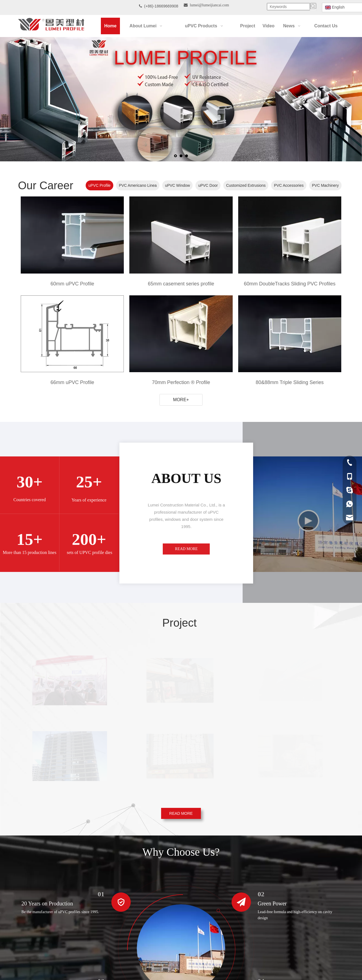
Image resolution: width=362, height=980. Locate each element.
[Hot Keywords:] (313, 6)
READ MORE (186, 549)
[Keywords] (288, 7)
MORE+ (181, 400)
